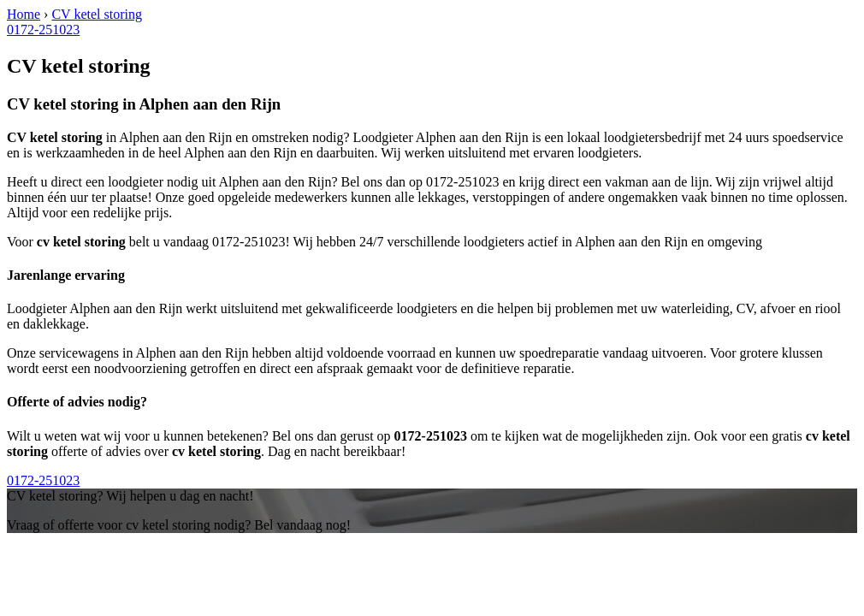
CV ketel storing (96, 14)
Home (24, 14)
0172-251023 (43, 30)
